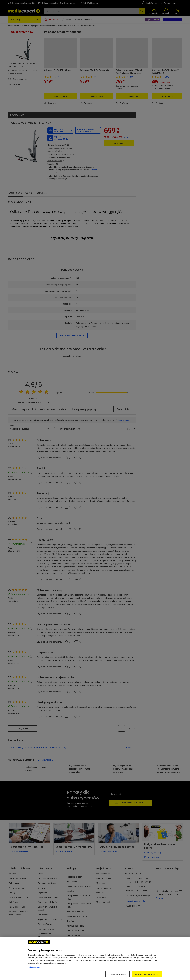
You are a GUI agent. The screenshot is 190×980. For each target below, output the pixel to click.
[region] (95, 959)
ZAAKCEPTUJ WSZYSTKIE (147, 974)
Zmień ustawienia (117, 974)
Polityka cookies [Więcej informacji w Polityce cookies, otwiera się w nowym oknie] (34, 967)
